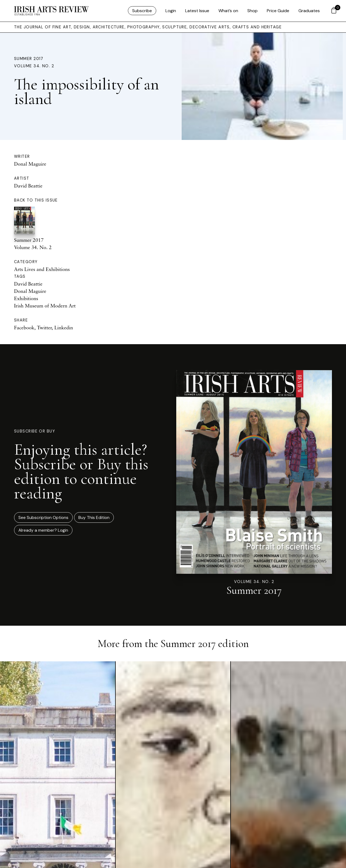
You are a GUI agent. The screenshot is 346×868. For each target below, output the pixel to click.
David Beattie (28, 186)
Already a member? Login (43, 530)
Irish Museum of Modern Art (45, 306)
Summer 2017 (29, 59)
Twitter (44, 327)
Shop (252, 11)
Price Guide (278, 11)
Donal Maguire (30, 164)
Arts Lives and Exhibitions (42, 269)
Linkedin (64, 327)
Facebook (24, 327)
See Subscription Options (43, 517)
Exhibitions (26, 298)
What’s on (228, 11)
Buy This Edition (94, 517)
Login (171, 11)
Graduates (309, 11)
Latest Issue (197, 11)
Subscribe (142, 11)
